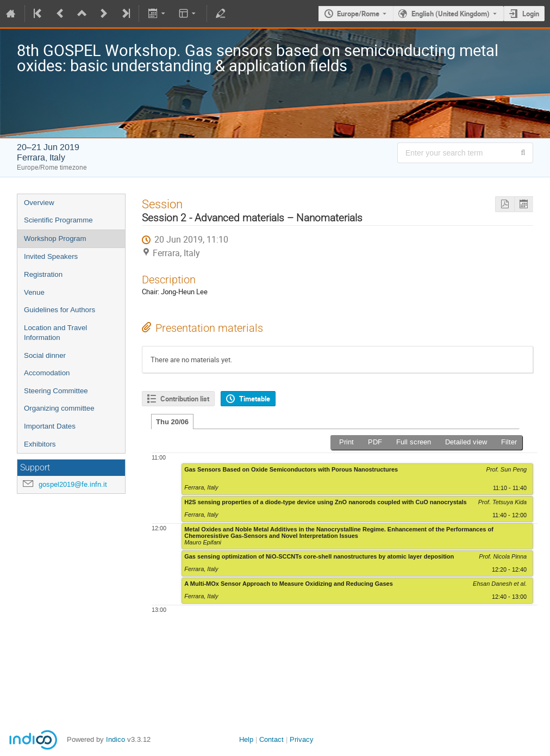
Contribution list (185, 399)
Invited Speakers (51, 256)
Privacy (302, 739)
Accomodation (47, 373)
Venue (34, 292)
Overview (39, 203)
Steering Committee (56, 391)
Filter (509, 442)
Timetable (255, 399)
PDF (375, 442)
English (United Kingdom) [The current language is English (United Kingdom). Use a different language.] (451, 14)
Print (346, 442)
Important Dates (50, 426)
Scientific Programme (58, 220)
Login (531, 14)
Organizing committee (59, 408)
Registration (43, 274)
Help (246, 739)
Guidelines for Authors (60, 310)
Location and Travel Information (55, 333)
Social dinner (45, 355)
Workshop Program (55, 238)
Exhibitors (40, 444)
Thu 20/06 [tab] (172, 422)
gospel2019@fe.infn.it (73, 484)
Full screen (414, 442)
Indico (115, 739)
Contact (271, 739)
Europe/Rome (358, 14)
